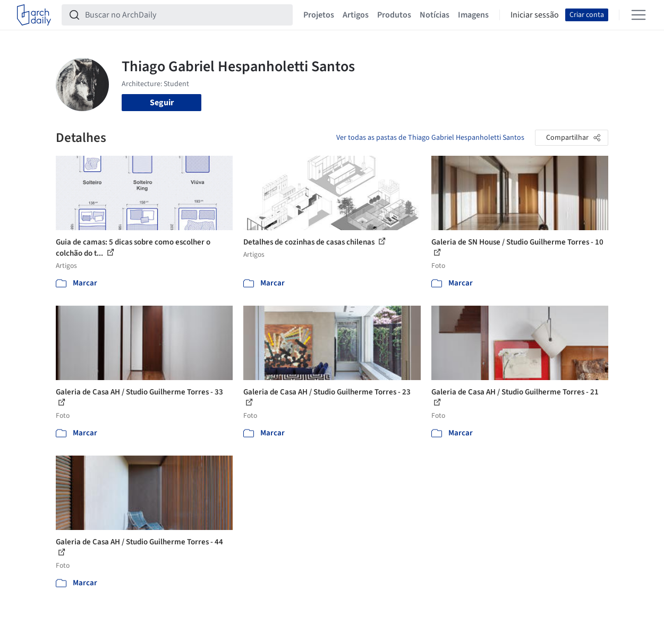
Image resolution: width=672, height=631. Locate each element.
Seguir (162, 103)
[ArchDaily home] (34, 15)
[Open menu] (639, 15)
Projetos (319, 15)
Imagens (473, 15)
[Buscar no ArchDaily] (186, 15)
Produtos (394, 15)
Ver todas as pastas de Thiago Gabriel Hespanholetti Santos (430, 138)
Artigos (356, 15)
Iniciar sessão (535, 15)
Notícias (435, 15)
